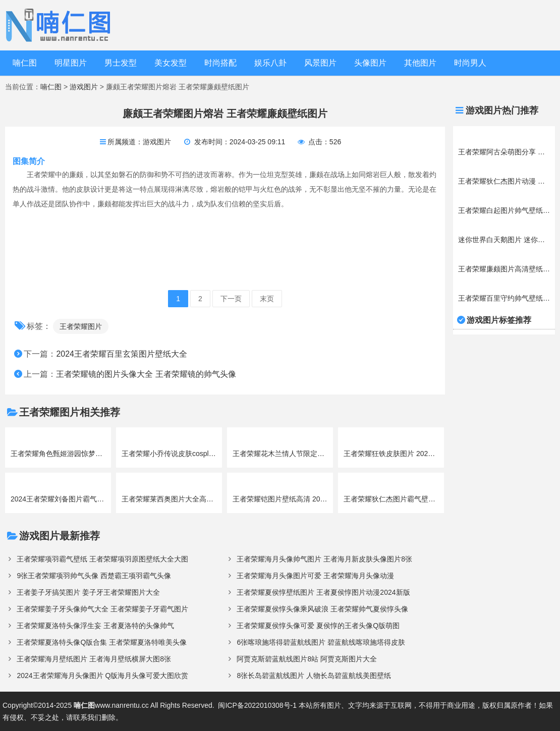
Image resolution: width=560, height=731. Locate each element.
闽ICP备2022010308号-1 (257, 705)
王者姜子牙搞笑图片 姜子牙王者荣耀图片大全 (88, 592)
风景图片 (320, 63)
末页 (267, 299)
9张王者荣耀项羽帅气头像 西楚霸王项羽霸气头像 (94, 576)
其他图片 (420, 63)
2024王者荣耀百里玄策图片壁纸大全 (122, 354)
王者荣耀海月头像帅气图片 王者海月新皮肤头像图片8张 (324, 559)
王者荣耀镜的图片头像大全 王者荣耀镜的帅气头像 (146, 374)
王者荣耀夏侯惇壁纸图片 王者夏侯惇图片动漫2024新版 (323, 592)
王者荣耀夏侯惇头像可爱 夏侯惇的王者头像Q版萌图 (318, 626)
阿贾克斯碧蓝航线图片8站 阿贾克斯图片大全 (307, 659)
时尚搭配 (220, 63)
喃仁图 (25, 63)
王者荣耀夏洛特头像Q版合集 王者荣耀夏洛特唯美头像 (102, 642)
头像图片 (370, 63)
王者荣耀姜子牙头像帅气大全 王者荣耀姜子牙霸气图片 (102, 609)
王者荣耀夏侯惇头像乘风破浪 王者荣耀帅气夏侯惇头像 (322, 609)
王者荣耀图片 (81, 326)
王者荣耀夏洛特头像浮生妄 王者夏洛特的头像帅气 (95, 626)
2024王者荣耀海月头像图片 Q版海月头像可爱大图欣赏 (102, 676)
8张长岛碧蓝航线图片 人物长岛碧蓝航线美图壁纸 (314, 676)
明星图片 (71, 63)
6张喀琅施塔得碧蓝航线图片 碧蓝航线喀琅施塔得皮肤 (321, 642)
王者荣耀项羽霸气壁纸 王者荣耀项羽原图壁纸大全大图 (102, 559)
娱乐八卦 (270, 63)
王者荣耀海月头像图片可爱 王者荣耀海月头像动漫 (315, 576)
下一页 (231, 299)
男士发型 (121, 63)
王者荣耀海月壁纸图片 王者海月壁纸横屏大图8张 (94, 659)
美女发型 (171, 63)
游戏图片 (84, 87)
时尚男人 (470, 63)
